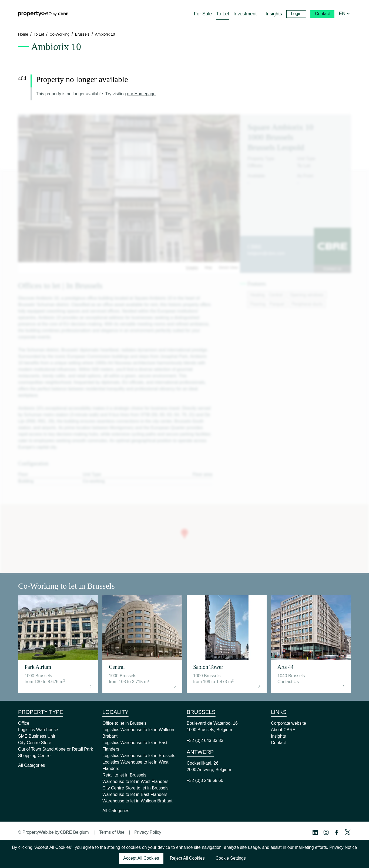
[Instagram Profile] (326, 832)
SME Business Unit (37, 736)
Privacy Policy (148, 832)
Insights (278, 736)
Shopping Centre (34, 756)
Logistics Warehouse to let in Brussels (139, 756)
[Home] (43, 14)
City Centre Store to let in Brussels (135, 788)
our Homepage (141, 94)
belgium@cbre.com (266, 253)
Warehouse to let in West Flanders (135, 781)
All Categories (32, 765)
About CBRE (283, 730)
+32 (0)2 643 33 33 (205, 740)
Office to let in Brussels (124, 723)
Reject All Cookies (187, 858)
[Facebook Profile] (337, 832)
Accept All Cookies (141, 858)
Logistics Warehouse (38, 730)
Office (24, 723)
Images (192, 267)
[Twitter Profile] (348, 832)
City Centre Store (35, 743)
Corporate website (289, 723)
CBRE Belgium (74, 832)
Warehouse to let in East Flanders (135, 794)
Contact (278, 743)
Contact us (332, 269)
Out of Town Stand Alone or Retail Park (56, 749)
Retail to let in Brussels (124, 775)
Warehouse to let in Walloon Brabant (137, 801)
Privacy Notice (343, 847)
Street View (228, 267)
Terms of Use (112, 832)
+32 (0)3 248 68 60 (205, 780)
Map (208, 267)
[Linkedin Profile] (315, 832)
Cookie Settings (231, 858)
